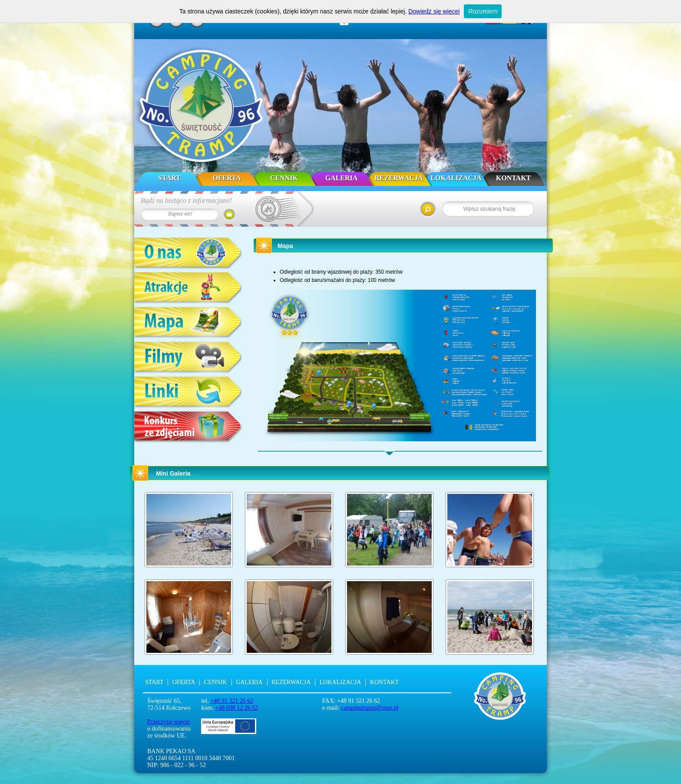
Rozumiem (483, 11)
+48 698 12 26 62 (236, 708)
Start (169, 178)
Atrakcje (188, 289)
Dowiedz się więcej (434, 11)
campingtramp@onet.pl (370, 708)
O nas (188, 254)
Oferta (227, 178)
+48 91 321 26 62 (232, 701)
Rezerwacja (398, 178)
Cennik (284, 178)
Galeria (342, 178)
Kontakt (514, 178)
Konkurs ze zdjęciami (188, 428)
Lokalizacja (456, 178)
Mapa (188, 323)
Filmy (188, 358)
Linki (188, 393)
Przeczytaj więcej (169, 722)
